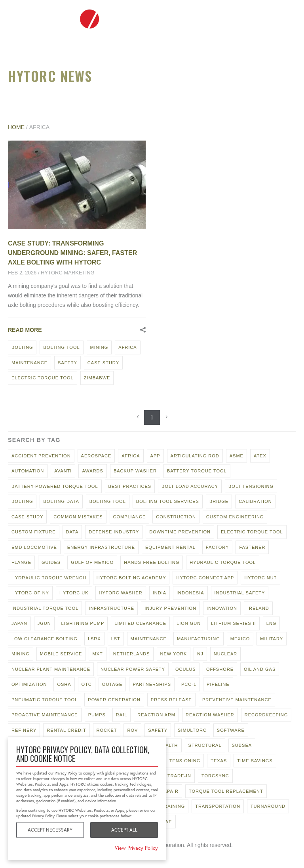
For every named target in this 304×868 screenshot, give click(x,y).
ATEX (260, 456)
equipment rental (170, 547)
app (155, 456)
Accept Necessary (50, 830)
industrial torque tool (45, 608)
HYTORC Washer (121, 593)
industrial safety (240, 593)
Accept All (124, 830)
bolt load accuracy (190, 486)
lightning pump (83, 623)
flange (21, 562)
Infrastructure (111, 608)
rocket (107, 730)
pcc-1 (189, 684)
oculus (186, 669)
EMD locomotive (34, 547)
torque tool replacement (226, 791)
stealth (167, 745)
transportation (218, 806)
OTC (87, 684)
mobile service (61, 654)
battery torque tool (197, 471)
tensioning (185, 761)
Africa (127, 347)
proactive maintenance (45, 715)
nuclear (226, 654)
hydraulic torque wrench (49, 578)
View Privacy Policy (136, 848)
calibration (255, 501)
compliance (130, 517)
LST (116, 639)
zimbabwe (97, 378)
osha (64, 684)
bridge (219, 501)
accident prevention (41, 456)
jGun (44, 623)
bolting (22, 347)
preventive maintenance (237, 700)
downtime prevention (180, 532)
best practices (130, 486)
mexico (240, 639)
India (160, 593)
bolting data (61, 501)
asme (237, 456)
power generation (114, 700)
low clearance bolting (45, 639)
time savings (255, 761)
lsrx (94, 639)
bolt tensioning (251, 486)
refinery (24, 730)
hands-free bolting (152, 562)
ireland (258, 608)
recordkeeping (266, 715)
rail (122, 715)
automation (28, 471)
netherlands (132, 654)
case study (103, 363)
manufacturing (199, 639)
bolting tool (61, 347)
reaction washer (210, 715)
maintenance (29, 363)
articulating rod (195, 456)
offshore (220, 669)
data (72, 532)
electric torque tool (43, 378)
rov (132, 730)
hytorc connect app (205, 578)
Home (16, 127)
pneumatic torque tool (45, 700)
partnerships (152, 684)
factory (218, 547)
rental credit (66, 730)
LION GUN (189, 623)
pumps (97, 715)
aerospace (96, 456)
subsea (242, 745)
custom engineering (235, 517)
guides (51, 562)
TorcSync (215, 776)
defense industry (114, 532)
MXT (97, 654)
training (173, 806)
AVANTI (63, 471)
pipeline (218, 684)
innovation (222, 608)
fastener (252, 547)
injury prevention (170, 608)
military (272, 639)
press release (171, 700)
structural (205, 745)
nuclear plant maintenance (51, 669)
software (231, 730)
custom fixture (34, 532)
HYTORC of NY (30, 593)
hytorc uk (74, 593)
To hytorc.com (264, 19)
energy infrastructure (101, 547)
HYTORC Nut (260, 578)
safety (67, 363)
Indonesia (190, 593)
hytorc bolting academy (131, 578)
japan (19, 623)
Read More (25, 330)
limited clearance (140, 623)
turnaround (268, 806)
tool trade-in (172, 776)
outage (112, 684)
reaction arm (156, 715)
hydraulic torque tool (223, 562)
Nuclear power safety (133, 669)
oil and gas (260, 669)
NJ (200, 654)
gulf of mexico (92, 562)
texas (219, 761)
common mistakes (78, 517)
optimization (29, 684)
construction (176, 517)
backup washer (135, 471)
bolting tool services (168, 501)
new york (174, 654)
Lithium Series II (234, 623)
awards (92, 471)
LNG (272, 623)
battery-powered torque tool (55, 486)
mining (99, 347)
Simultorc (192, 730)
